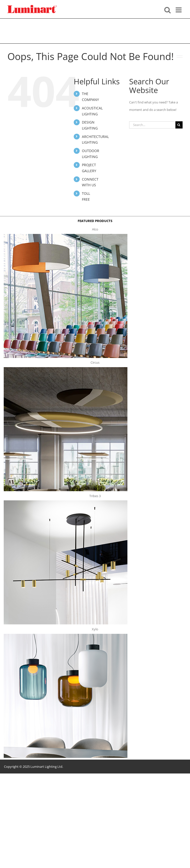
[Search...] (152, 125)
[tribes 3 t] (66, 502)
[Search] (179, 125)
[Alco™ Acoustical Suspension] (66, 235)
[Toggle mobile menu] (179, 9)
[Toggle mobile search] (167, 9)
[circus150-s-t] (66, 369)
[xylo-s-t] (66, 635)
